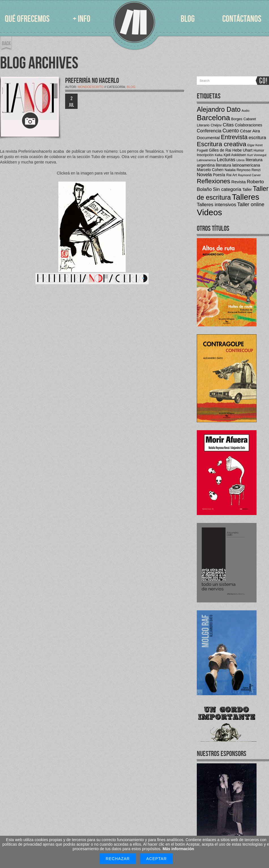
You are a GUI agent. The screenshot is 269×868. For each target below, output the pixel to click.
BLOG (188, 19)
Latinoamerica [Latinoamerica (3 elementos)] (206, 160)
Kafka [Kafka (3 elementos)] (219, 155)
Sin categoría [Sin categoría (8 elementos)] (227, 189)
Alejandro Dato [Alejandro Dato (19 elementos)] (219, 109)
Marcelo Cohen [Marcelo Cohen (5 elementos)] (210, 170)
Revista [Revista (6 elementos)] (239, 182)
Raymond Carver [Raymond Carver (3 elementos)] (249, 175)
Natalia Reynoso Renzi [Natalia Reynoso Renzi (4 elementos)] (243, 170)
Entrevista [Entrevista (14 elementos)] (234, 137)
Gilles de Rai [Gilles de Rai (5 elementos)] (220, 150)
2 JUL (71, 102)
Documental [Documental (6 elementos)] (208, 138)
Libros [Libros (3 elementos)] (241, 160)
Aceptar (156, 859)
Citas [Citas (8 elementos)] (228, 125)
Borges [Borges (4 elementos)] (237, 119)
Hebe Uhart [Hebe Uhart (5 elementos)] (242, 150)
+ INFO (82, 19)
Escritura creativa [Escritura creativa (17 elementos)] (222, 144)
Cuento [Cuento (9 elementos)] (231, 131)
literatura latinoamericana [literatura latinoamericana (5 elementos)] (238, 165)
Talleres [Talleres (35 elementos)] (246, 197)
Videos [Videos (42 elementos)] (209, 212)
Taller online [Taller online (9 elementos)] (251, 204)
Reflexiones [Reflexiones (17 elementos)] (214, 181)
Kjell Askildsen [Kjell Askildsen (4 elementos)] (235, 155)
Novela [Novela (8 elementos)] (204, 175)
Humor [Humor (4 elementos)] (259, 150)
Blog (131, 87)
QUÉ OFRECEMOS (27, 19)
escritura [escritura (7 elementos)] (257, 137)
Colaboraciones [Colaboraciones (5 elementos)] (248, 125)
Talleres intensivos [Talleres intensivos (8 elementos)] (216, 205)
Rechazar (118, 859)
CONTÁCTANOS (242, 19)
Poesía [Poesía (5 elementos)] (219, 175)
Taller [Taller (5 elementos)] (247, 189)
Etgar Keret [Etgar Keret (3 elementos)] (255, 145)
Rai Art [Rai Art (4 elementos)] (231, 175)
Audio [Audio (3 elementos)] (245, 111)
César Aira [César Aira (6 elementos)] (250, 131)
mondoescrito (90, 87)
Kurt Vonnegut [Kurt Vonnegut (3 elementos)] (257, 155)
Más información (178, 849)
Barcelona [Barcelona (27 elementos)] (213, 118)
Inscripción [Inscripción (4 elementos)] (205, 155)
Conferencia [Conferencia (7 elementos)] (209, 131)
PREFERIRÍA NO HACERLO (92, 81)
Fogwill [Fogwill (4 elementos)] (202, 150)
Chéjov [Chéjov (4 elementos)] (216, 125)
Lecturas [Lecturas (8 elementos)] (226, 160)
